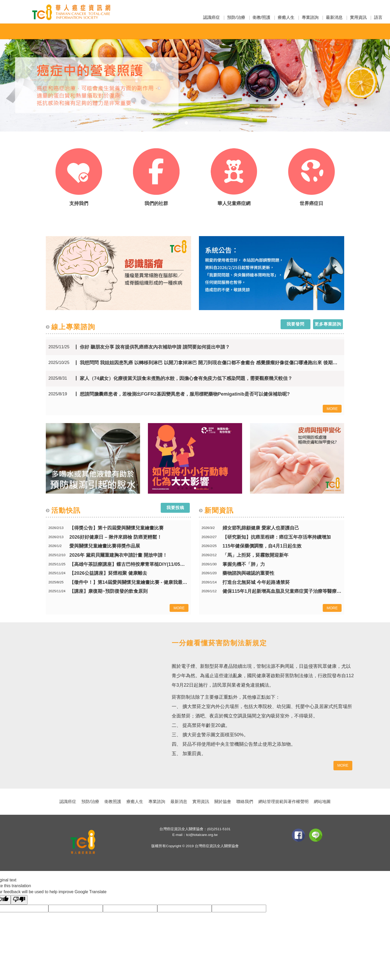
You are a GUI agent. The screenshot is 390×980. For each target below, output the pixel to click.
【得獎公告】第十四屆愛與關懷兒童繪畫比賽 (116, 528)
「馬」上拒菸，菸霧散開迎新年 (255, 555)
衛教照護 (113, 802)
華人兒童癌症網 (234, 203)
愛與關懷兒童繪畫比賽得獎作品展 (105, 546)
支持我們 (79, 203)
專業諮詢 (310, 17)
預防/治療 (236, 17)
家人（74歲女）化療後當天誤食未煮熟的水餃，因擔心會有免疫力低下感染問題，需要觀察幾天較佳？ (186, 378)
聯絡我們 (245, 802)
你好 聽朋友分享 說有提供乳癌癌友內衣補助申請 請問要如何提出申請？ (155, 347)
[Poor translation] (19, 900)
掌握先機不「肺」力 (244, 564)
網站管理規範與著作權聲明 (283, 802)
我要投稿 (175, 508)
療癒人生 (286, 17)
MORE (332, 409)
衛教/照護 (261, 17)
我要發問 (296, 324)
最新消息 (334, 17)
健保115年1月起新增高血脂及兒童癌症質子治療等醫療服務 (282, 591)
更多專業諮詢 (328, 324)
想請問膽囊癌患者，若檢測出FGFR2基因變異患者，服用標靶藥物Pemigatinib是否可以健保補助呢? (185, 394)
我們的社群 (156, 203)
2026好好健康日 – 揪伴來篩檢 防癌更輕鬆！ (116, 537)
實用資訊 (358, 17)
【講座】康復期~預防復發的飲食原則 (108, 591)
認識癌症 (211, 17)
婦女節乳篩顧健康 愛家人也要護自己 (261, 528)
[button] (29, 66)
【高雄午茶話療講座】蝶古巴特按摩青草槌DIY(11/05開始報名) (129, 564)
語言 (378, 17)
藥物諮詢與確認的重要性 (248, 573)
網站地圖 (322, 802)
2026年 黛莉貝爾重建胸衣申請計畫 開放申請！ (118, 555)
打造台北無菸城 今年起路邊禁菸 (256, 582)
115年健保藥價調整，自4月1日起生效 (262, 546)
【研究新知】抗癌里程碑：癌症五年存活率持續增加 (277, 537)
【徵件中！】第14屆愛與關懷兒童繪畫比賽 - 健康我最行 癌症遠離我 (129, 582)
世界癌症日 (311, 203)
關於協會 (223, 802)
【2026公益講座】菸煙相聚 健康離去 (108, 573)
